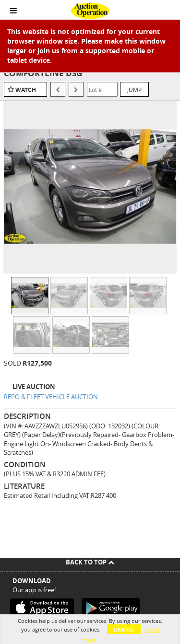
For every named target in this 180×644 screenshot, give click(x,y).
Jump (134, 90)
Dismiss (124, 629)
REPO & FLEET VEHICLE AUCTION (51, 397)
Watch (26, 90)
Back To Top (90, 562)
